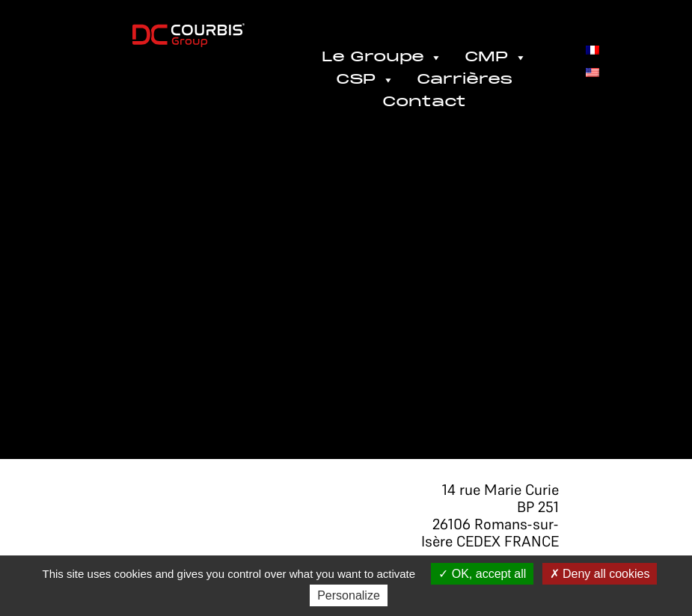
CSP (365, 80)
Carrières (465, 80)
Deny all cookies (600, 574)
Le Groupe (382, 58)
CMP (496, 58)
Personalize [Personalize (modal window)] (349, 595)
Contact (424, 102)
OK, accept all (482, 574)
